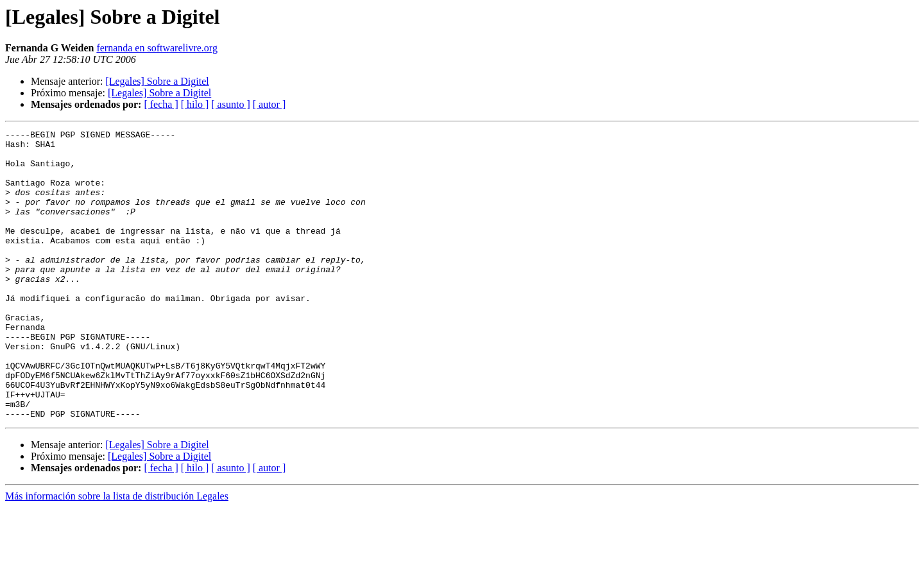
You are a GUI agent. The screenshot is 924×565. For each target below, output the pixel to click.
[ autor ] (269, 104)
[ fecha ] (161, 104)
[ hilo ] (195, 104)
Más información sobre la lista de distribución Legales (117, 554)
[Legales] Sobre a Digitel (157, 81)
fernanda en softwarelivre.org (157, 48)
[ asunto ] (230, 104)
